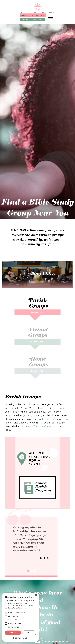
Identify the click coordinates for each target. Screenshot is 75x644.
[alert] (21, 617)
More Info (37, 312)
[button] (21, 638)
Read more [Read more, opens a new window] (22, 608)
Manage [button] (29, 633)
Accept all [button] (13, 633)
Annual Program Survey (39, 426)
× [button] (36, 595)
